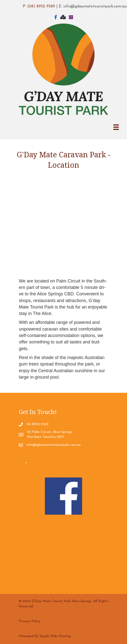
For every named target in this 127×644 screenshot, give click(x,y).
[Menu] (116, 127)
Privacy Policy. (30, 621)
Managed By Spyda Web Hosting (45, 636)
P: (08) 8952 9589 (39, 6)
